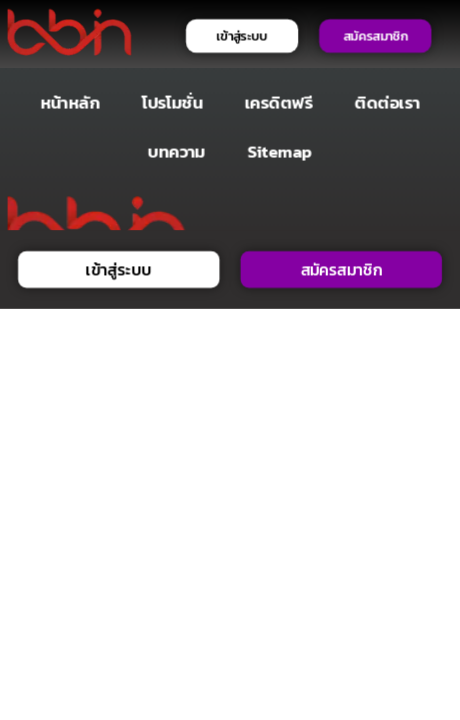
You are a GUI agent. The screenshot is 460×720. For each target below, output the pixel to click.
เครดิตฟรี (279, 102)
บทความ (177, 150)
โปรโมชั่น (172, 102)
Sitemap (279, 150)
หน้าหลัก (70, 102)
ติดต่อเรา (387, 102)
